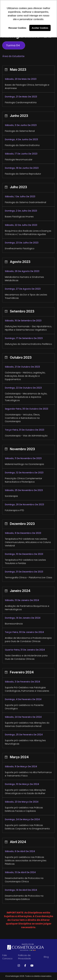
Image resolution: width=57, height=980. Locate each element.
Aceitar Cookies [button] (40, 28)
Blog (46, 957)
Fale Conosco (7, 957)
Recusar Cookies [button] (17, 28)
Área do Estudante (13, 56)
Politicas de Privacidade (24, 957)
